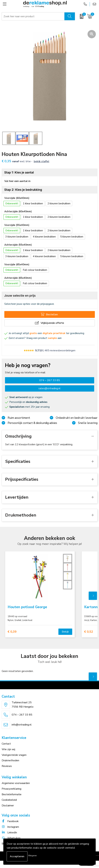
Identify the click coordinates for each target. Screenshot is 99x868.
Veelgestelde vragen (14, 755)
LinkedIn (9, 833)
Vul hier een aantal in (17, 181)
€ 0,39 (12, 632)
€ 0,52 (89, 632)
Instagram (10, 827)
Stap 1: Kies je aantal (19, 172)
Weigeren (32, 856)
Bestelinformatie (12, 794)
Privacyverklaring (11, 789)
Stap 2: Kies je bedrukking (23, 190)
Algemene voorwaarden (16, 783)
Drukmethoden (10, 760)
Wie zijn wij (8, 749)
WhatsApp (11, 838)
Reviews (7, 766)
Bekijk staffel (42, 161)
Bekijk (65, 632)
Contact (6, 744)
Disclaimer (8, 806)
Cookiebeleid (9, 800)
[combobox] (33, 16)
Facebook (10, 821)
